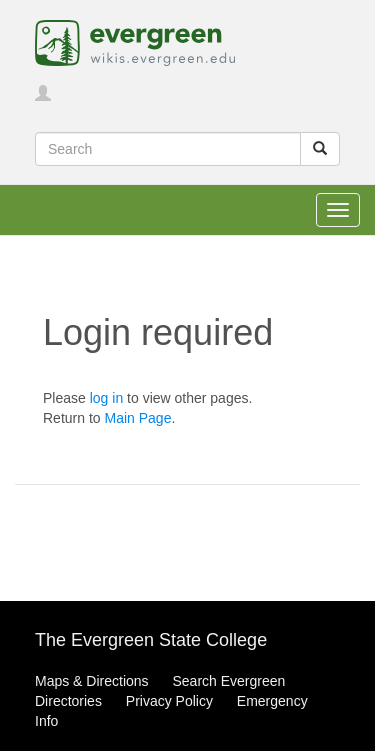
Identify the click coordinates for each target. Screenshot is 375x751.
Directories (68, 701)
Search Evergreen (228, 681)
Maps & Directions (92, 681)
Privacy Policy (169, 701)
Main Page (137, 418)
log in (106, 398)
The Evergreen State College (151, 640)
